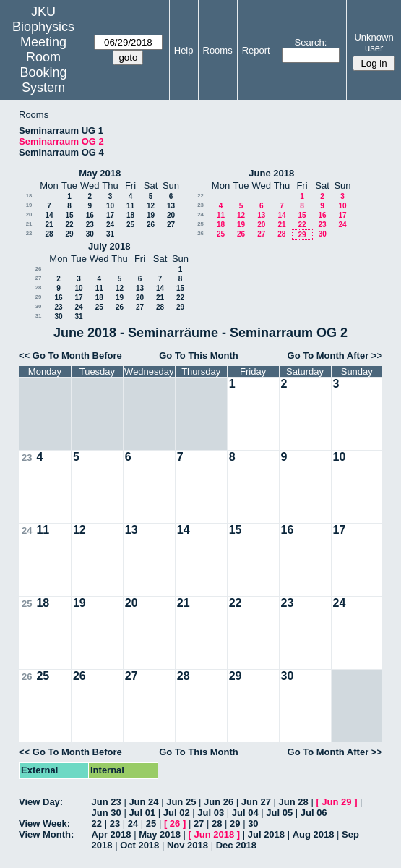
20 (29, 214)
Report (256, 50)
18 (29, 196)
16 (90, 215)
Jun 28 (294, 802)
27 (171, 225)
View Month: (46, 834)
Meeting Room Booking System (44, 65)
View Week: (44, 824)
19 (29, 205)
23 (90, 225)
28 (49, 234)
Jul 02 (177, 813)
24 (110, 225)
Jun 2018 (215, 834)
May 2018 (100, 173)
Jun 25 (181, 802)
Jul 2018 (266, 834)
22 (69, 225)
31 (110, 234)
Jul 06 (314, 813)
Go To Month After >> (335, 356)
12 (151, 206)
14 (49, 215)
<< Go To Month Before (70, 356)
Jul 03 (211, 813)
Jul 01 (142, 813)
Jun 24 (143, 802)
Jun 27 (256, 802)
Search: (311, 42)
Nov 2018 (187, 845)
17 (110, 215)
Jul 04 (245, 813)
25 (130, 225)
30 (90, 234)
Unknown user (374, 43)
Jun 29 (336, 802)
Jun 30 (107, 813)
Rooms (218, 50)
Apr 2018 (112, 834)
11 (130, 206)
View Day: (41, 802)
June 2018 (271, 173)
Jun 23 (107, 802)
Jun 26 (219, 802)
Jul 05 (279, 813)
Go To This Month (199, 356)
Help (184, 50)
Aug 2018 (314, 834)
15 (69, 215)
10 (110, 206)
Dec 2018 (236, 845)
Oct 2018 (139, 845)
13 (171, 206)
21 (29, 224)
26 (151, 225)
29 (69, 234)
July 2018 (109, 246)
